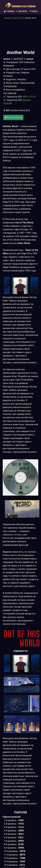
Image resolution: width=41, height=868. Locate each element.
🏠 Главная (9, 11)
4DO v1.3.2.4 (30, 97)
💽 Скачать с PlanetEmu (13, 117)
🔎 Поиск (33, 11)
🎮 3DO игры (21, 11)
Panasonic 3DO (18, 18)
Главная (7, 18)
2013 (28, 140)
